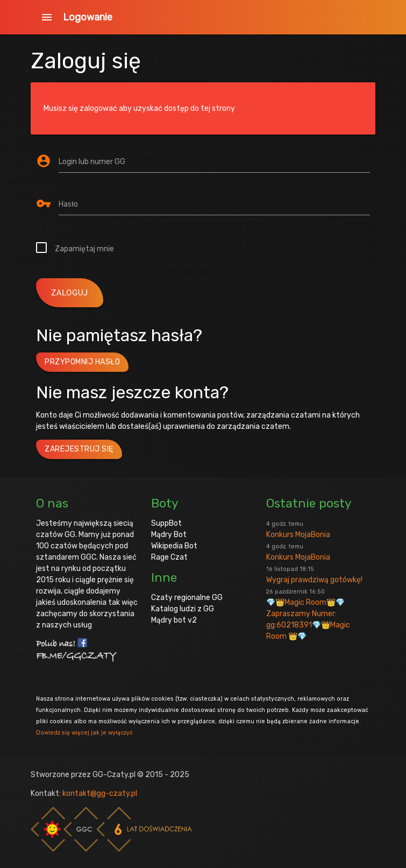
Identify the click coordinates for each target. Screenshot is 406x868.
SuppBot (166, 523)
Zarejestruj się (79, 449)
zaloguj (70, 293)
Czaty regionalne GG (187, 598)
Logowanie (88, 17)
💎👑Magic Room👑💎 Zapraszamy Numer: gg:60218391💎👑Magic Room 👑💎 (308, 615)
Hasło (68, 204)
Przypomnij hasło (82, 362)
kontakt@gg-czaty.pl (100, 793)
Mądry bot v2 (174, 620)
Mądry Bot (169, 535)
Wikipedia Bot (174, 546)
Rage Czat (169, 557)
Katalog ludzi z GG (183, 609)
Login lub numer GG (92, 162)
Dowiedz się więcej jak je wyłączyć (84, 733)
